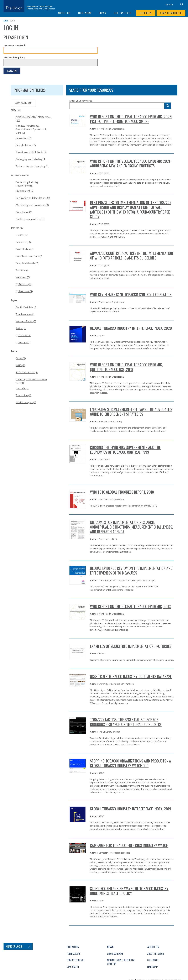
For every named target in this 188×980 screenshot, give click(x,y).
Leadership (153, 967)
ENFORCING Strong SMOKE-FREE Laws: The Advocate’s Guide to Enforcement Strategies (131, 412)
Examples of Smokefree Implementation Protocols (131, 646)
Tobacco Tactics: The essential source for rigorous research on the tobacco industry (126, 722)
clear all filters (23, 103)
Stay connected (171, 13)
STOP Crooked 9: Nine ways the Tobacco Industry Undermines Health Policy (129, 891)
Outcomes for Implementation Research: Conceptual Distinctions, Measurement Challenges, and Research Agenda (131, 527)
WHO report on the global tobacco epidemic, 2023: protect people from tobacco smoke (131, 119)
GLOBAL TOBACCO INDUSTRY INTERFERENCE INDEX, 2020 (131, 328)
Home (6, 21)
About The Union (156, 954)
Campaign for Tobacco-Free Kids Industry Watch (129, 845)
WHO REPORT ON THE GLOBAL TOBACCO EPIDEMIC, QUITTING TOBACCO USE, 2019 (126, 367)
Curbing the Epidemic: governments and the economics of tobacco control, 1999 (125, 450)
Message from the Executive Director (121, 962)
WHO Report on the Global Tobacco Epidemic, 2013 (130, 606)
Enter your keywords (81, 101)
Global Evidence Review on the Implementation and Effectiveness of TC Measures (131, 570)
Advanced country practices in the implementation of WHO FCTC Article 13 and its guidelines (132, 255)
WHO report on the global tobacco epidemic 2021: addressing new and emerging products (130, 163)
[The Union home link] (29, 6)
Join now (146, 13)
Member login (14, 946)
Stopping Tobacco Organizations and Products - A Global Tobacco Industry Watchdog (130, 763)
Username (15, 45)
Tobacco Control (75, 960)
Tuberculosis (73, 954)
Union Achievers (115, 954)
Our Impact (153, 960)
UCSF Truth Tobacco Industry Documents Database (131, 676)
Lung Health (73, 967)
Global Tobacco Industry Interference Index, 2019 (131, 809)
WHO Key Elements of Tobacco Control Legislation (131, 295)
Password (14, 57)
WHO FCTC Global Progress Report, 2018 (122, 492)
